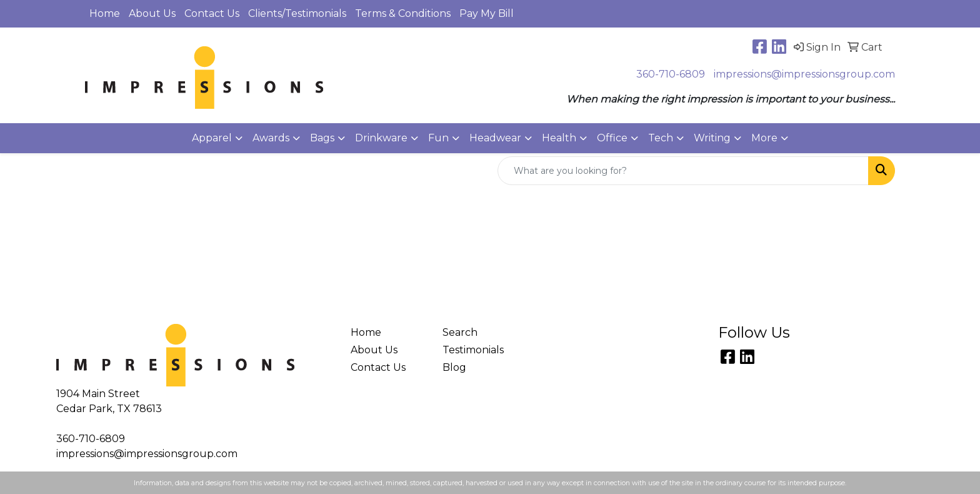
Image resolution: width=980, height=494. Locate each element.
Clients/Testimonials (297, 13)
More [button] (764, 138)
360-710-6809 (671, 74)
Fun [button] (438, 138)
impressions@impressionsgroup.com (804, 74)
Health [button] (559, 138)
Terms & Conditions (403, 13)
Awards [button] (271, 138)
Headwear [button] (495, 138)
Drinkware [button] (381, 138)
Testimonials (473, 350)
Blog (454, 367)
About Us (152, 13)
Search (460, 332)
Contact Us (212, 13)
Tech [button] (661, 138)
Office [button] (612, 138)
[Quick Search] (683, 171)
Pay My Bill (487, 13)
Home (105, 13)
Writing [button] (712, 138)
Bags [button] (322, 138)
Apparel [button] (212, 138)
